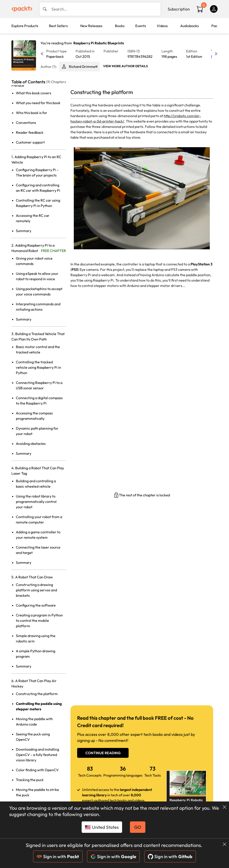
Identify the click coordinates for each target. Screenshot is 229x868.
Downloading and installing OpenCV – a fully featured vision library (37, 755)
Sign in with (58, 856)
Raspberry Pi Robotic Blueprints (99, 43)
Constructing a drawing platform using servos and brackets (36, 590)
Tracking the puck (30, 780)
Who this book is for (32, 113)
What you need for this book (38, 103)
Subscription (179, 9)
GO (138, 827)
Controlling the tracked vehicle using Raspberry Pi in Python (38, 367)
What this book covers (34, 93)
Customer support (30, 142)
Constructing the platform (37, 694)
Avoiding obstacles (31, 444)
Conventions (26, 123)
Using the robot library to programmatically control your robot (36, 502)
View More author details (125, 66)
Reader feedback (30, 132)
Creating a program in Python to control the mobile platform (39, 620)
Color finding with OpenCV (37, 770)
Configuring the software (36, 605)
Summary (24, 231)
